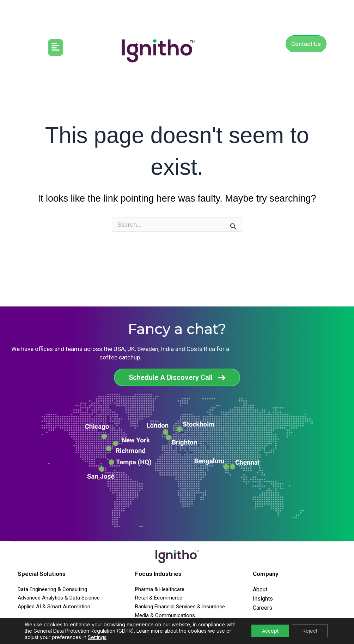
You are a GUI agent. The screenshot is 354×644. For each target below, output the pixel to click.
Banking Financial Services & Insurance (180, 607)
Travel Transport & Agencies (168, 624)
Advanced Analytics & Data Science (59, 598)
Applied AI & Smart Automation (54, 607)
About (260, 589)
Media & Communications (165, 615)
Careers (263, 608)
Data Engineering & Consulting (52, 589)
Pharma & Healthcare (160, 589)
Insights (263, 599)
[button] (56, 47)
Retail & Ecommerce (159, 598)
